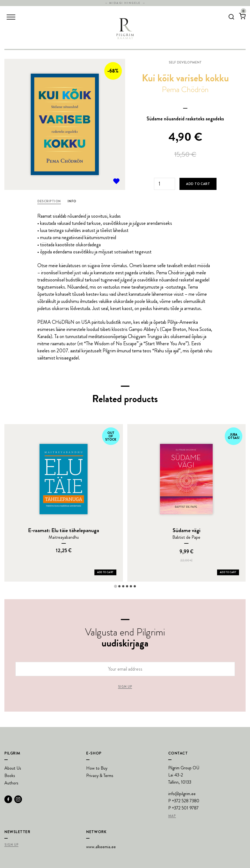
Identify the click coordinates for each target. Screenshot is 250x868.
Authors (11, 783)
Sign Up (11, 845)
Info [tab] (72, 201)
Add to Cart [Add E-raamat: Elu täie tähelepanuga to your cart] (105, 572)
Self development (185, 62)
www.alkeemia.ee (101, 847)
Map (172, 816)
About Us (13, 768)
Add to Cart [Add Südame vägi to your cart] (228, 572)
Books (10, 776)
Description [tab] (49, 201)
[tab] (115, 586)
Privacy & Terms (100, 776)
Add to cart (198, 184)
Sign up (125, 687)
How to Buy (97, 768)
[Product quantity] (165, 184)
